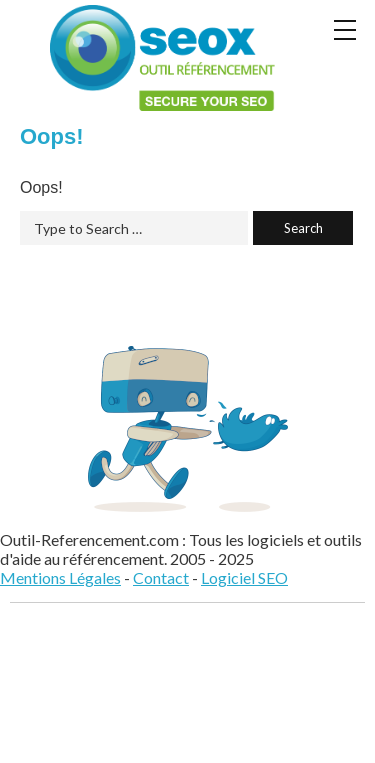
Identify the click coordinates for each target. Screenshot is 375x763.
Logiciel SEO (244, 577)
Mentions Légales (60, 577)
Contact (161, 577)
